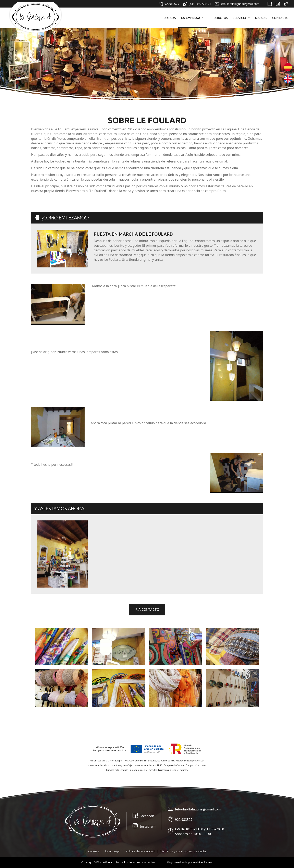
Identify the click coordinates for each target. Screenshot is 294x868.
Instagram (144, 826)
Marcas (261, 18)
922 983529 (180, 820)
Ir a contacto (147, 610)
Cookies (94, 851)
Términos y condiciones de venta (183, 851)
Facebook (143, 816)
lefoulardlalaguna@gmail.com (237, 4)
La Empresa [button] (193, 18)
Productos (219, 18)
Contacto (280, 18)
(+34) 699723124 (197, 4)
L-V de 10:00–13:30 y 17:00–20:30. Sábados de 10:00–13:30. (196, 831)
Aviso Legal (112, 851)
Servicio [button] (241, 18)
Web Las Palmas (203, 862)
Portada (169, 18)
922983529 (169, 4)
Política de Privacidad (140, 851)
